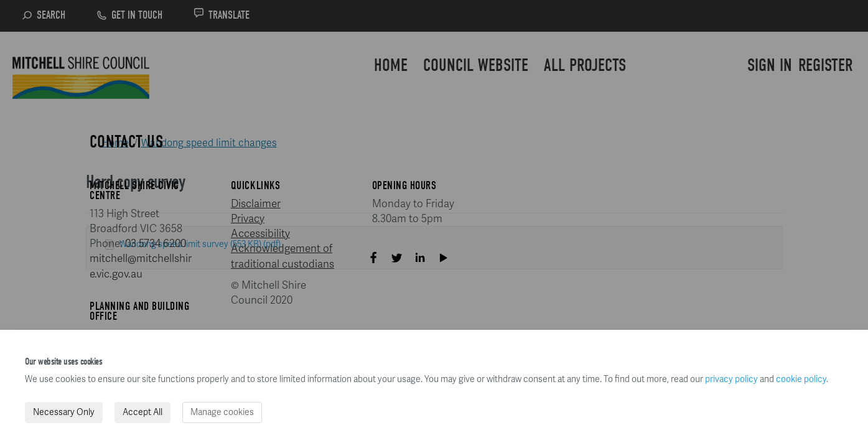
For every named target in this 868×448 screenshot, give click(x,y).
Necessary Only (64, 412)
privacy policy (731, 379)
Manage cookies (222, 412)
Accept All (142, 412)
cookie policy (801, 379)
